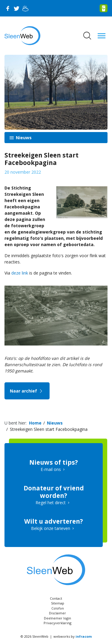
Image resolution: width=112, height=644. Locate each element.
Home (35, 423)
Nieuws (23, 138)
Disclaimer (57, 613)
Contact (56, 598)
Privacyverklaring (57, 623)
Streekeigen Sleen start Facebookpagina (49, 429)
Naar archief (27, 391)
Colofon (58, 608)
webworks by (73, 636)
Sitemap (58, 603)
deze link (20, 273)
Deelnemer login (57, 618)
